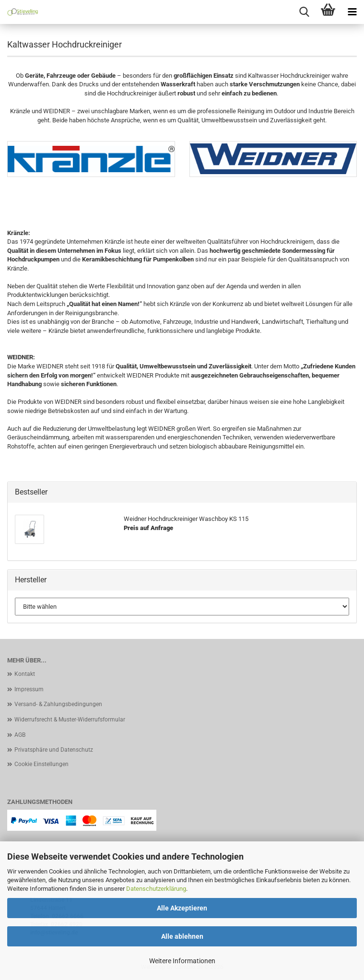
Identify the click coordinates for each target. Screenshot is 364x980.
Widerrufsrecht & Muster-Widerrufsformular (70, 720)
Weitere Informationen (182, 961)
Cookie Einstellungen (41, 764)
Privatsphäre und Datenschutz (54, 750)
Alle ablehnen (182, 936)
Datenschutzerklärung (156, 889)
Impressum (29, 689)
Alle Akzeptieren (182, 908)
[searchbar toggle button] (304, 12)
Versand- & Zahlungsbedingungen (58, 704)
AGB (20, 735)
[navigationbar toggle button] (352, 12)
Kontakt (25, 674)
